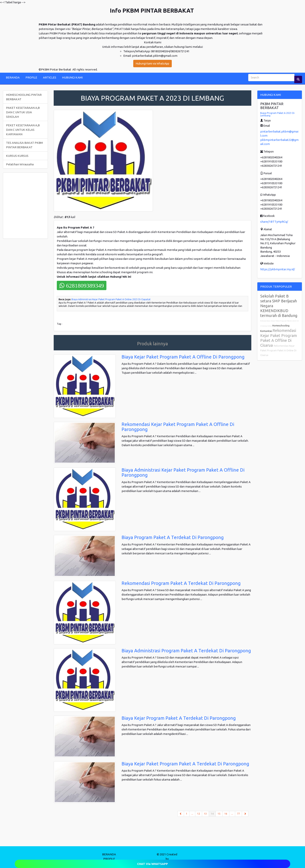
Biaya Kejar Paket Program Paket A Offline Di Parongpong (183, 357)
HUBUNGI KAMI (72, 77)
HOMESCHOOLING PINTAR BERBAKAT (24, 97)
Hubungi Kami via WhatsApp (152, 64)
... (192, 814)
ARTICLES (50, 77)
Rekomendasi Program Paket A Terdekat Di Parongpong (181, 583)
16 (226, 814)
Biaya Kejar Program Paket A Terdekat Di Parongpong (179, 718)
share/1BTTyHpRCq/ (274, 222)
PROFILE (31, 77)
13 (205, 814)
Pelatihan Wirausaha (20, 164)
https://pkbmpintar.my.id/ (278, 269)
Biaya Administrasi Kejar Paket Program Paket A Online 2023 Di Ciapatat (111, 299)
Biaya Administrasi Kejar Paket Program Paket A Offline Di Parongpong (183, 472)
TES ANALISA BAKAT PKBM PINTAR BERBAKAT (24, 145)
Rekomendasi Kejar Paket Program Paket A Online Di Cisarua (278, 350)
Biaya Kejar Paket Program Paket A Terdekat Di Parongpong (185, 764)
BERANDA (13, 77)
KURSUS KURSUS (17, 156)
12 (199, 814)
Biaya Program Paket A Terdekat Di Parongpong (173, 537)
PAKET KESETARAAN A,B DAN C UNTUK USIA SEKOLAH (23, 112)
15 (219, 814)
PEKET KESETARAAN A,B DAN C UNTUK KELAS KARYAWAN (23, 130)
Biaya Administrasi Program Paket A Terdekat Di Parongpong (186, 651)
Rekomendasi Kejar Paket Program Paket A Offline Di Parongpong (178, 427)
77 (238, 814)
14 (213, 813)
